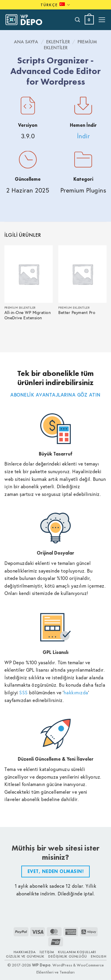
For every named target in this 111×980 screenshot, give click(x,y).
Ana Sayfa (26, 42)
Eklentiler (58, 42)
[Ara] (78, 20)
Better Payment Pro (77, 313)
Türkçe (55, 5)
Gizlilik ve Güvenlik (25, 956)
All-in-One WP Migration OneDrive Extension (28, 315)
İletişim (47, 952)
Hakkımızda (25, 952)
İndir (83, 136)
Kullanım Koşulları (77, 952)
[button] (89, 20)
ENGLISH (99, 956)
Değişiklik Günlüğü (68, 956)
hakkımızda (76, 692)
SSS (24, 692)
